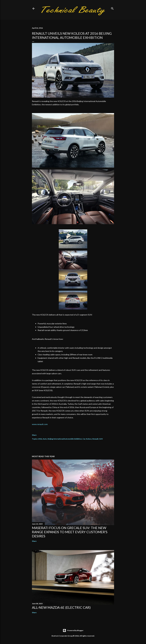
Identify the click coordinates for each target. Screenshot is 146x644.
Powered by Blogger (73, 630)
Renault (95, 439)
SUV (101, 439)
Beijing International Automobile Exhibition (65, 439)
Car (84, 439)
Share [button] (34, 435)
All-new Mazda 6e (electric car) (61, 607)
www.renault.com (40, 424)
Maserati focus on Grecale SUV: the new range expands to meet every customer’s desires (70, 532)
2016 (40, 439)
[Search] (112, 8)
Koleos (89, 439)
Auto (45, 439)
